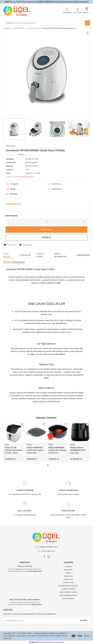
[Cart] (86, 11)
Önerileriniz (83, 255)
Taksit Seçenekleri (60, 255)
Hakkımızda (68, 576)
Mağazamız (68, 579)
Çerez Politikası (68, 598)
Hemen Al (46, 237)
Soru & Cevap (40, 255)
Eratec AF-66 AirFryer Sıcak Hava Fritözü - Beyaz (13, 450)
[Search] (46, 23)
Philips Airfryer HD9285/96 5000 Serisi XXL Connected (78, 450)
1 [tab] (45, 465)
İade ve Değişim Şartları (68, 592)
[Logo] (17, 11)
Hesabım (68, 566)
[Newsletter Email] (46, 621)
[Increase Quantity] (85, 222)
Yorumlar (25, 255)
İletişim (68, 573)
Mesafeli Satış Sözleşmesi (68, 586)
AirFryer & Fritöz (32, 159)
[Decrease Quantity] (8, 222)
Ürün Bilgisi (7, 255)
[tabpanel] (14, 442)
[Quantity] (46, 222)
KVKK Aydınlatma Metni (68, 595)
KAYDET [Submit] (84, 620)
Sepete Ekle (46, 230)
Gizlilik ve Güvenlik (68, 589)
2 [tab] (48, 465)
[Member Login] (77, 11)
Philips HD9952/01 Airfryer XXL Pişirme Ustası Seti (57, 450)
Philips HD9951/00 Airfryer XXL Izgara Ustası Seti (35, 450)
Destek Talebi (68, 582)
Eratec (7, 445)
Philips (29, 445)
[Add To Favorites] (88, 33)
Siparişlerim (68, 570)
